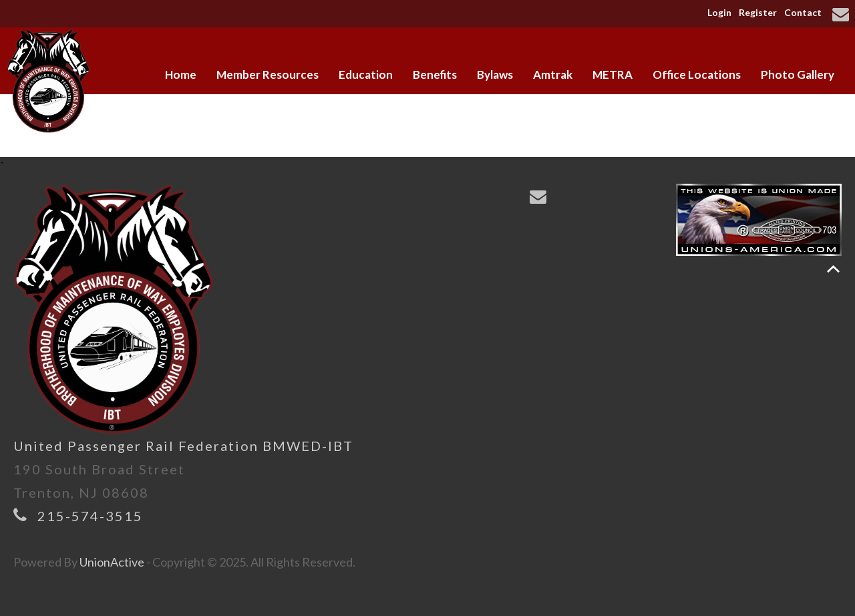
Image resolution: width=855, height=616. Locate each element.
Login (719, 12)
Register (758, 12)
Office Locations (697, 74)
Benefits (435, 74)
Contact (803, 12)
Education (366, 74)
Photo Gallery (798, 74)
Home (181, 74)
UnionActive (112, 562)
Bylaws (495, 74)
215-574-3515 (90, 516)
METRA (613, 74)
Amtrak (553, 74)
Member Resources (268, 74)
